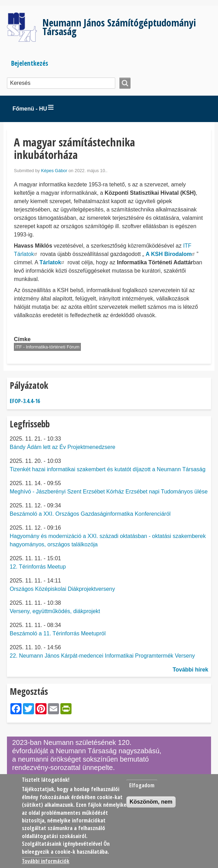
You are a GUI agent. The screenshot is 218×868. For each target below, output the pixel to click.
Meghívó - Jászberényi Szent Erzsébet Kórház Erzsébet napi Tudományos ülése (109, 492)
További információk (46, 861)
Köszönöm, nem (151, 802)
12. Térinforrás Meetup (38, 567)
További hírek (190, 670)
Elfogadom (142, 785)
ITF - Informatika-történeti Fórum (47, 347)
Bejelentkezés (30, 63)
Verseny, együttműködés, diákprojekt (55, 611)
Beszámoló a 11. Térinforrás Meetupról (58, 633)
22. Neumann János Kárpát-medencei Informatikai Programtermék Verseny (102, 656)
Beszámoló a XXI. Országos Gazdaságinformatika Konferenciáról (90, 514)
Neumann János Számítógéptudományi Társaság (119, 27)
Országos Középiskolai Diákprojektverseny (62, 589)
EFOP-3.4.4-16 (25, 401)
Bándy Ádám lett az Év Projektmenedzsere (62, 447)
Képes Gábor (54, 171)
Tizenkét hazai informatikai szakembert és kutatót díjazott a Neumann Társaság (108, 469)
